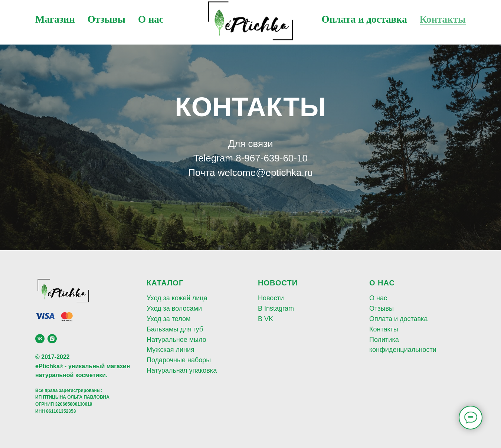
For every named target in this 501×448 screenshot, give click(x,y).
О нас (151, 19)
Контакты (443, 19)
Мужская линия (171, 350)
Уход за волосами (174, 308)
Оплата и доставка (364, 19)
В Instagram (276, 308)
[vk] (40, 339)
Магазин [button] (55, 19)
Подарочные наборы (179, 360)
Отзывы (107, 19)
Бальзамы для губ (175, 329)
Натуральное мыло (176, 340)
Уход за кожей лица (177, 298)
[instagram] (52, 339)
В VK (266, 319)
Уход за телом (168, 319)
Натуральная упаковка (182, 370)
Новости (271, 298)
